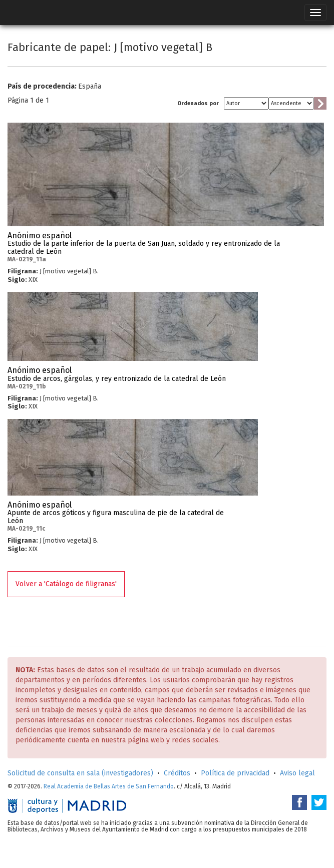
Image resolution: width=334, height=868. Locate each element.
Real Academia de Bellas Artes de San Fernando (109, 786)
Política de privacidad (235, 773)
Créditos (177, 773)
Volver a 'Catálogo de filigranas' (66, 584)
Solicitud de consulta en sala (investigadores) (80, 773)
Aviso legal (297, 773)
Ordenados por (198, 103)
